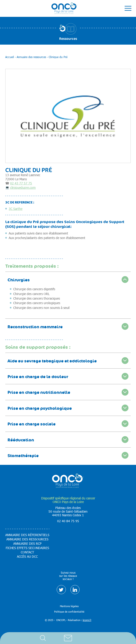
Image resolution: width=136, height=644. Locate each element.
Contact (68, 638)
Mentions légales (69, 606)
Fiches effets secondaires (27, 548)
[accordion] (68, 279)
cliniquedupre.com (23, 187)
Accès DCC (93, 638)
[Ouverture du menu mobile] (128, 8)
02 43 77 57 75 (21, 183)
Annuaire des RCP (27, 544)
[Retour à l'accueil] (65, 8)
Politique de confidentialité (69, 612)
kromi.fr (87, 620)
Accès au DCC (27, 557)
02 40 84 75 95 (68, 521)
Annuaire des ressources (27, 539)
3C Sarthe (16, 209)
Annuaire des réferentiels (27, 535)
